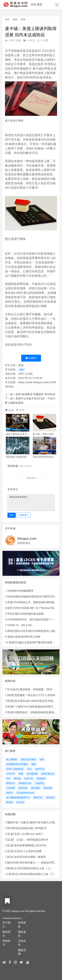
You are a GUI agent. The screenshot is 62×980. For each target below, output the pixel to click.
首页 (7, 19)
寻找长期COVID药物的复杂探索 (25, 614)
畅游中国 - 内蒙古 (18, 822)
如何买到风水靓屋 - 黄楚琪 (30, 857)
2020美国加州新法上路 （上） (35, 868)
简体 (33, 5)
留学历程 (13, 863)
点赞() (31, 358)
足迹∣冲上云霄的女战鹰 (28, 851)
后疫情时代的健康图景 (20, 591)
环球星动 (13, 828)
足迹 (10, 834)
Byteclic (18, 918)
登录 (12, 515)
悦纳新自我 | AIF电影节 (33, 828)
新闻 (15, 19)
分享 (20, 410)
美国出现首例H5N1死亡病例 (24, 637)
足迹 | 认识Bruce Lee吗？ (29, 834)
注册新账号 (23, 515)
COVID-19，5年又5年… (20, 625)
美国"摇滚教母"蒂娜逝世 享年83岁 (35, 394)
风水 (10, 857)
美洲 (23, 19)
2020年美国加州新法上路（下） (37, 874)
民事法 (12, 868)
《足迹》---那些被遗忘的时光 (31, 840)
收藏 (10, 410)
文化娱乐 (13, 689)
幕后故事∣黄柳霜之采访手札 (31, 845)
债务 (22, 370)
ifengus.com (27, 539)
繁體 (39, 5)
